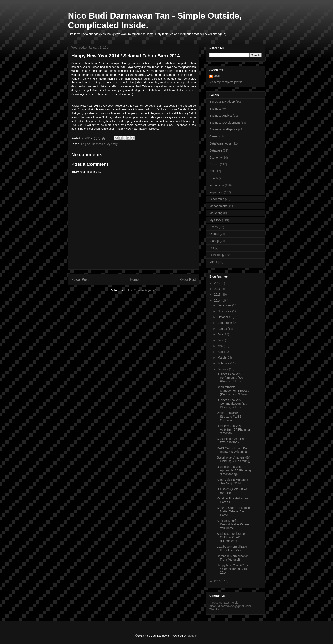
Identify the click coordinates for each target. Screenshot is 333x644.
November (225, 311)
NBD (217, 76)
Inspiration (216, 192)
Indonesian (98, 144)
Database (216, 150)
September (225, 323)
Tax (212, 248)
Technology (217, 255)
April (221, 352)
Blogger (192, 636)
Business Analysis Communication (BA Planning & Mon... (232, 404)
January (223, 369)
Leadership (217, 199)
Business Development (225, 123)
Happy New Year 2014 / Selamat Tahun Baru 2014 (232, 569)
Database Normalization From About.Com (233, 548)
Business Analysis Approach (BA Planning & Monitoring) (234, 470)
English (86, 144)
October (223, 317)
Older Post (188, 280)
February (224, 363)
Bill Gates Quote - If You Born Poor (233, 491)
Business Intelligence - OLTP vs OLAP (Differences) (232, 537)
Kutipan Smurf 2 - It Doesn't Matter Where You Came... (233, 524)
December (225, 305)
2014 (218, 300)
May (221, 346)
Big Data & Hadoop (222, 102)
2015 (218, 295)
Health (214, 178)
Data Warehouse (221, 143)
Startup (214, 241)
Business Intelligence (223, 129)
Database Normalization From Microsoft (233, 558)
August (222, 329)
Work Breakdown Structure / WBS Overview (229, 417)
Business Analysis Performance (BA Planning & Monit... (231, 378)
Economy (216, 157)
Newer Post (80, 280)
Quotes (214, 234)
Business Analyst (221, 116)
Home (134, 280)
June (221, 340)
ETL (212, 171)
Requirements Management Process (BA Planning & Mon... (233, 391)
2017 (218, 283)
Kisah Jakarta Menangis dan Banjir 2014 (233, 482)
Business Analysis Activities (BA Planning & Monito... (233, 429)
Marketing (216, 213)
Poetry (214, 227)
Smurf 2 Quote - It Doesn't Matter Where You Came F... (234, 511)
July (221, 334)
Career (214, 136)
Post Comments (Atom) (142, 290)
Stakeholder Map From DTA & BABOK (232, 441)
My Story (112, 144)
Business (215, 109)
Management (218, 206)
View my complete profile (226, 82)
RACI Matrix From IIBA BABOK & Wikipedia (232, 450)
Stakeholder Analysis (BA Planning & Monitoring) (234, 459)
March (222, 358)
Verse (213, 262)
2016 (218, 289)
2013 (218, 581)
